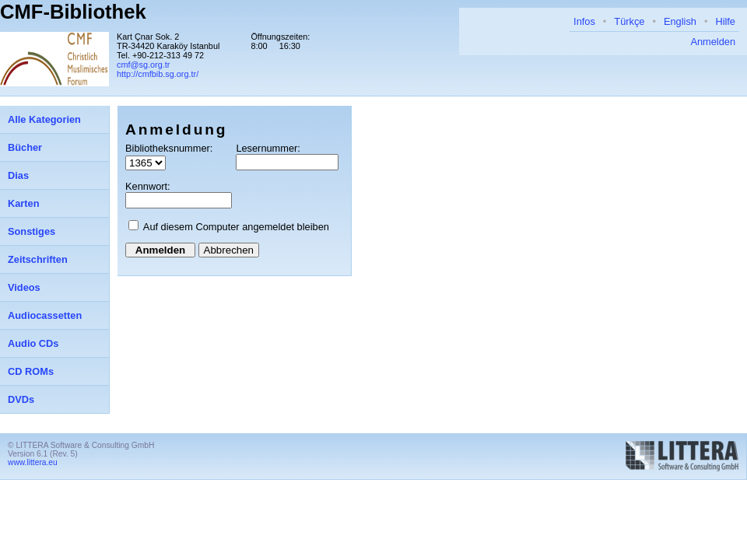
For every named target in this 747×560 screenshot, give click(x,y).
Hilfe (725, 21)
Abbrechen (229, 250)
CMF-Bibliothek (73, 12)
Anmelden (713, 42)
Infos (584, 21)
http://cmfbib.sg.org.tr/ (158, 74)
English (680, 21)
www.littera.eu (33, 462)
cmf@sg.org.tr (143, 65)
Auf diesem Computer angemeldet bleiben (236, 227)
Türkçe (629, 21)
